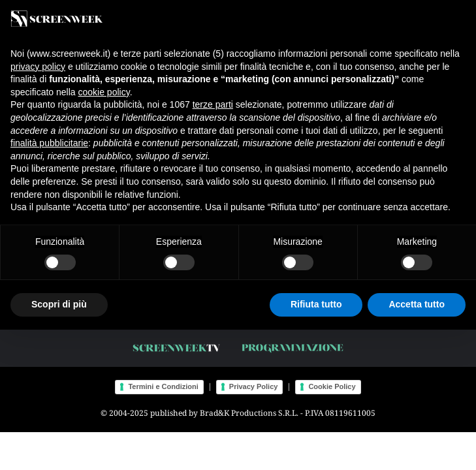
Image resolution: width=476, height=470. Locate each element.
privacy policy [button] (38, 67)
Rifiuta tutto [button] (316, 304)
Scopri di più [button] (59, 304)
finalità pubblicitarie (49, 143)
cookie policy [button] (104, 92)
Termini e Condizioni (163, 386)
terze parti (213, 104)
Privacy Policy (254, 386)
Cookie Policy (332, 386)
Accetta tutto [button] (417, 304)
